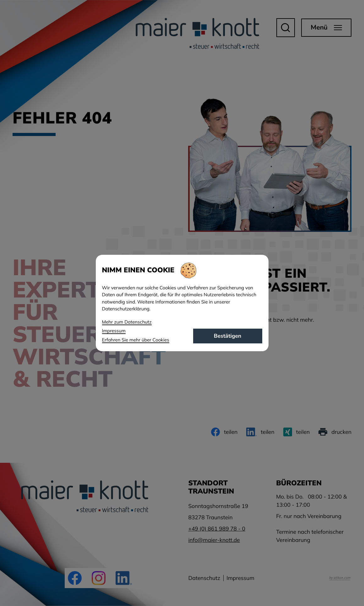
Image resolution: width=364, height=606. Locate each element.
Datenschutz (204, 578)
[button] (285, 28)
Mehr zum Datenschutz (127, 322)
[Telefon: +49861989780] (217, 529)
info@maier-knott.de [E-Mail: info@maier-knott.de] (214, 540)
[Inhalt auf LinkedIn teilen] (260, 432)
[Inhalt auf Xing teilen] (297, 432)
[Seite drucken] (335, 432)
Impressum (240, 578)
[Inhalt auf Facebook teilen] (224, 432)
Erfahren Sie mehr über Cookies (136, 340)
